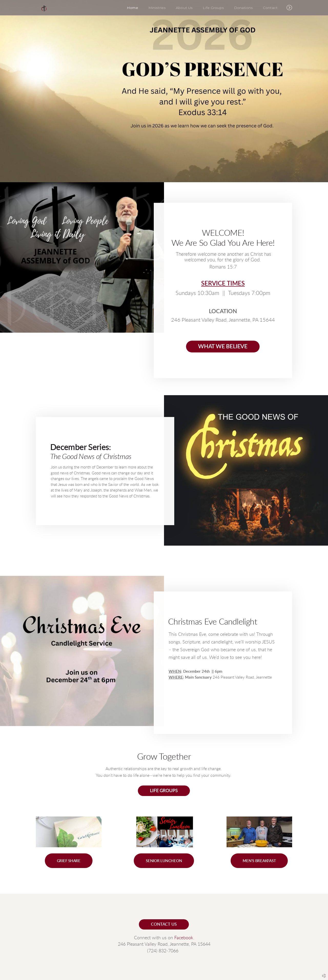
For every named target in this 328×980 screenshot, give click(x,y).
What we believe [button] (223, 346)
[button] (69, 861)
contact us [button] (164, 924)
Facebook (184, 938)
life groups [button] (164, 791)
